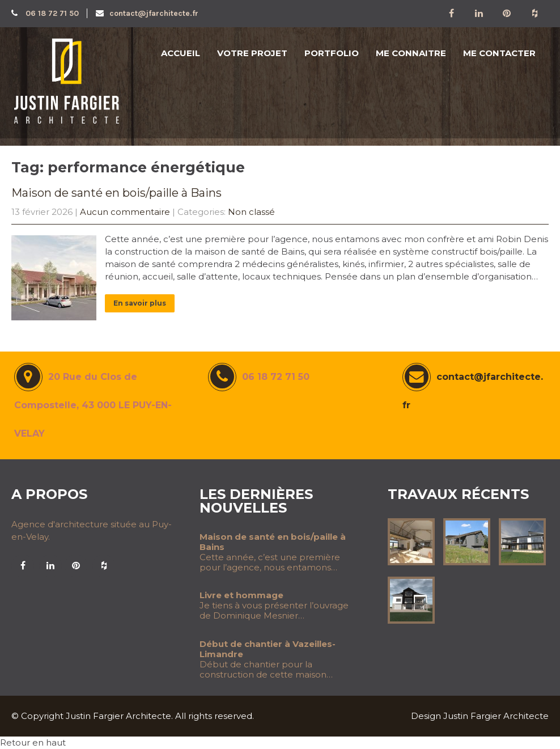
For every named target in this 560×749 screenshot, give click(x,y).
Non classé (251, 212)
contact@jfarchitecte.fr (147, 13)
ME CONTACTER (499, 53)
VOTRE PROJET (252, 53)
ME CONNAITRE (411, 53)
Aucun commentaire (125, 212)
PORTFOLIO (332, 53)
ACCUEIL (181, 53)
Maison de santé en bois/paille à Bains (116, 193)
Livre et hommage (241, 595)
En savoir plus (140, 303)
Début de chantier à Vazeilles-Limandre (268, 649)
